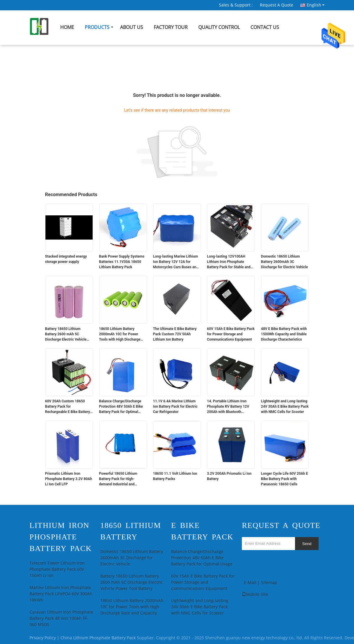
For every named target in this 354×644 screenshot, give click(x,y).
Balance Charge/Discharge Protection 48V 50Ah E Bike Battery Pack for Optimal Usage (121, 407)
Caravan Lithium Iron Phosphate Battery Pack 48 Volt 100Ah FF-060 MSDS (61, 618)
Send (307, 544)
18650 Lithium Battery (131, 531)
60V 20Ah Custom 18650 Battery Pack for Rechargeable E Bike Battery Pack (68, 407)
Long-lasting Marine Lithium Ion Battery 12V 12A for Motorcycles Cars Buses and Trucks (176, 262)
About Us (132, 27)
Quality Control (219, 27)
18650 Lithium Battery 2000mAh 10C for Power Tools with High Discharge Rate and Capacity (120, 334)
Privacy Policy (43, 638)
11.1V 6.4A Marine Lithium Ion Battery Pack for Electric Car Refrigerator (175, 406)
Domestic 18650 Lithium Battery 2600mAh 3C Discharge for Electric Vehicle (285, 262)
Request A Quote (277, 5)
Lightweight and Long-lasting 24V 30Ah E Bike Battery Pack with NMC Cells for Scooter (285, 406)
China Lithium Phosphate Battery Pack (98, 638)
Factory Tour (171, 27)
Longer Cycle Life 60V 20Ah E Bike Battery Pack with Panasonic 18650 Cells (285, 479)
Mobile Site (255, 595)
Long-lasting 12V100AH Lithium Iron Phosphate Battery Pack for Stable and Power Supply (229, 262)
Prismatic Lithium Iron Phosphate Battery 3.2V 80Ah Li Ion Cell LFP (69, 479)
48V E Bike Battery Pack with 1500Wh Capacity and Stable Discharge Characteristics (284, 334)
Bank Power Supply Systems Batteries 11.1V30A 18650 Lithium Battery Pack (122, 262)
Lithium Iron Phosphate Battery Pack (61, 537)
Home (67, 27)
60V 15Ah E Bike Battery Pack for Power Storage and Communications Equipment (231, 334)
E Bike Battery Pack (202, 531)
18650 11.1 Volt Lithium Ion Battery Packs (175, 476)
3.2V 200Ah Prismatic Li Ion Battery (229, 476)
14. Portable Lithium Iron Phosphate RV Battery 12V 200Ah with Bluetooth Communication (228, 407)
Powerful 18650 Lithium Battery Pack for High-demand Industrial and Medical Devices (118, 479)
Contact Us (265, 27)
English (316, 5)
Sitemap (269, 583)
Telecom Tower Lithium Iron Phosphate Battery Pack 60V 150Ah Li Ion (57, 569)
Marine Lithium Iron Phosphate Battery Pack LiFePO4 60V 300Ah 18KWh (61, 594)
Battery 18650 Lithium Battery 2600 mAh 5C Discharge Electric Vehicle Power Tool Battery (66, 334)
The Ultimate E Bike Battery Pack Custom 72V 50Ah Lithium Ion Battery (175, 334)
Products (97, 27)
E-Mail (250, 583)
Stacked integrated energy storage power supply (66, 259)
